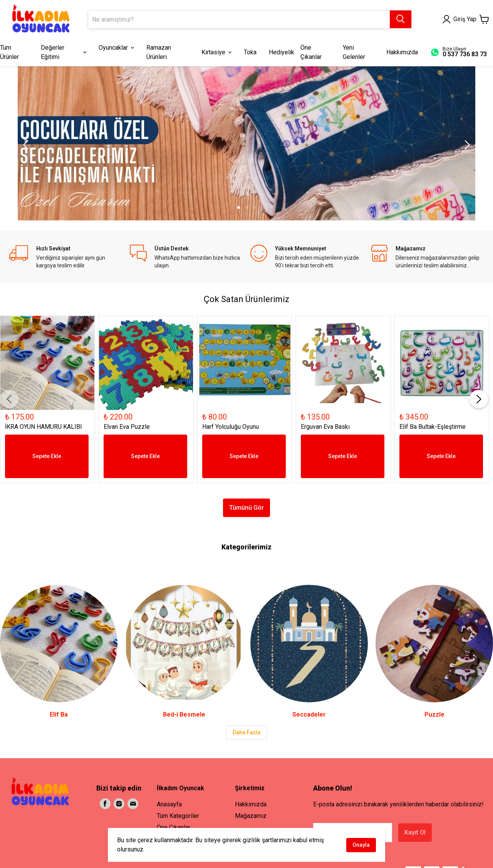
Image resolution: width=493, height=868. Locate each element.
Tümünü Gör (246, 508)
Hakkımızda (251, 804)
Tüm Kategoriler (178, 816)
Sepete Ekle (47, 456)
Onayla (361, 845)
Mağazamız (251, 816)
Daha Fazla (246, 732)
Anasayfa (169, 804)
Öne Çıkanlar (174, 827)
